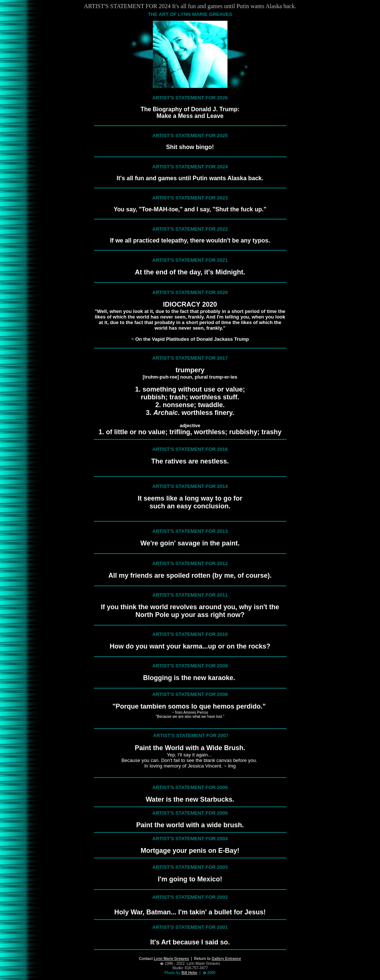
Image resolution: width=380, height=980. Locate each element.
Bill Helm (189, 973)
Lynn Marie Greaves (171, 959)
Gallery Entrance (226, 959)
